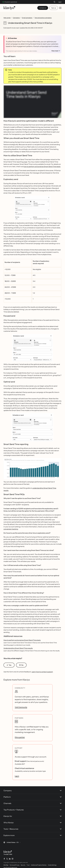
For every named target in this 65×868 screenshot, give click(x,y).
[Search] (54, 2)
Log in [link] (17, 776)
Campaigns (16, 18)
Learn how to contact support (42, 672)
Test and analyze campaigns (43, 18)
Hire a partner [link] (20, 737)
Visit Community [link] (21, 707)
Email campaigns (27, 18)
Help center (7, 18)
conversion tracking (11, 529)
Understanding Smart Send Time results (18, 648)
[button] (32, 209)
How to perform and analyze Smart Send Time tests (22, 640)
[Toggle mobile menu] (60, 8)
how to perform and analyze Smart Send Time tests (42, 167)
